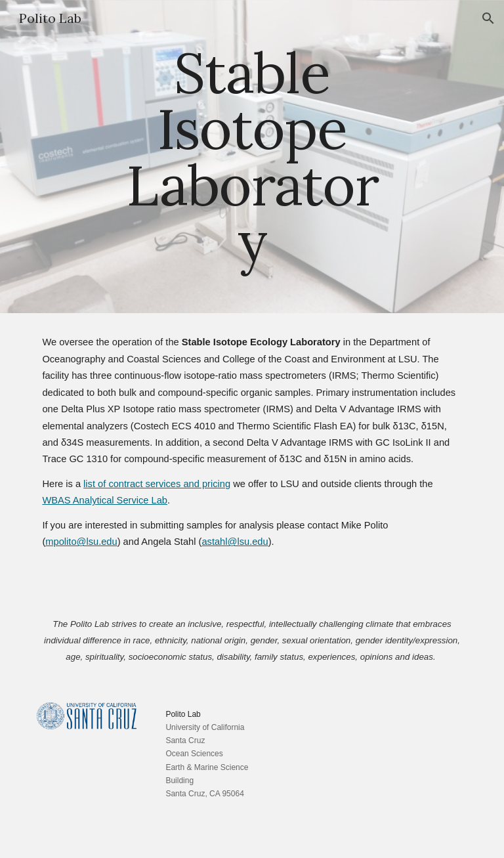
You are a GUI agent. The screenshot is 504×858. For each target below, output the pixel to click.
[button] (488, 18)
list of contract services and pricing (157, 484)
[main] (252, 157)
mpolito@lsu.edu (81, 542)
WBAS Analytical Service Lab (105, 500)
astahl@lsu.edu (235, 542)
